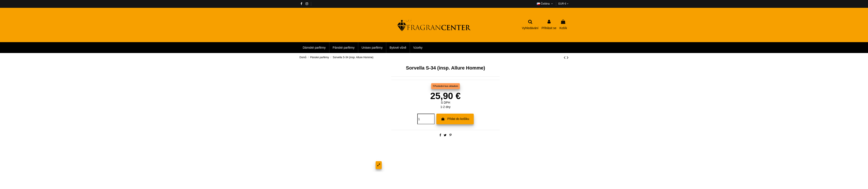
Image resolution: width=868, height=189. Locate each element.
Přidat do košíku (455, 119)
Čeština (545, 4)
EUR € (563, 4)
